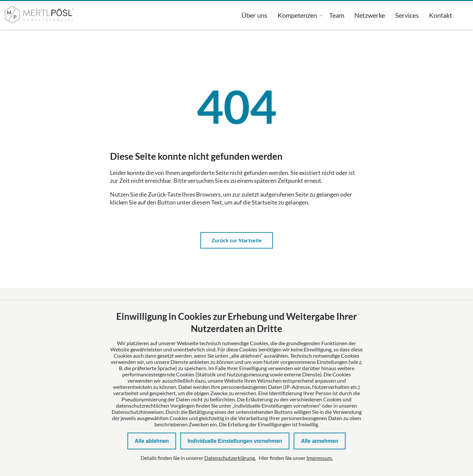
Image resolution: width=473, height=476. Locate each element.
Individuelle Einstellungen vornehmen (235, 441)
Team (337, 15)
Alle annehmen (320, 441)
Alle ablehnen (152, 441)
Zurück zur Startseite (237, 240)
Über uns (254, 15)
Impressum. (320, 458)
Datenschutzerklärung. (230, 458)
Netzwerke (370, 15)
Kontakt (440, 15)
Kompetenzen (297, 15)
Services (407, 15)
